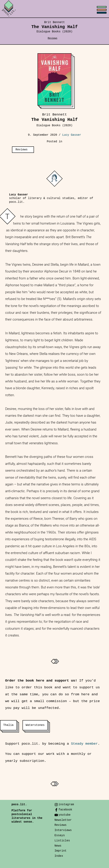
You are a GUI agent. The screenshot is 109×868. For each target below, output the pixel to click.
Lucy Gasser (72, 135)
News (58, 846)
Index (59, 856)
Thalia (8, 725)
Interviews (63, 830)
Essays (60, 835)
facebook (65, 810)
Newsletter (63, 820)
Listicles (62, 841)
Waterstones (35, 725)
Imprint (60, 851)
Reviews (53, 38)
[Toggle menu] (54, 9)
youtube (64, 815)
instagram (66, 805)
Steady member (84, 744)
